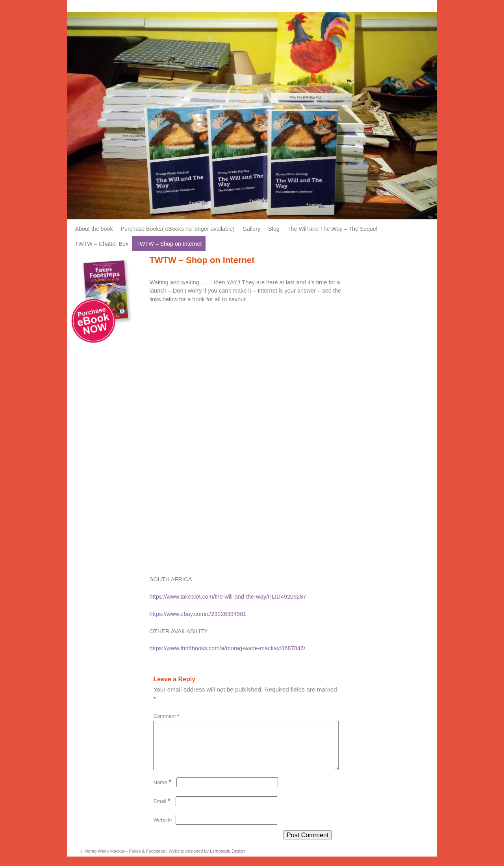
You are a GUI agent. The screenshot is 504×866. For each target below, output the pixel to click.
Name (163, 792)
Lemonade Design (227, 860)
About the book (94, 229)
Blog (274, 229)
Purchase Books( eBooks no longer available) (178, 229)
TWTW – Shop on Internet (169, 244)
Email (162, 811)
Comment (167, 716)
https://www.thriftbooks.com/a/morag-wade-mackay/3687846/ (227, 648)
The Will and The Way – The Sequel (333, 229)
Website (162, 829)
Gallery (251, 229)
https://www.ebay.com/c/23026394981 (198, 614)
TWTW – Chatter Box (102, 244)
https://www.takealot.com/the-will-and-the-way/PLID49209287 (228, 597)
